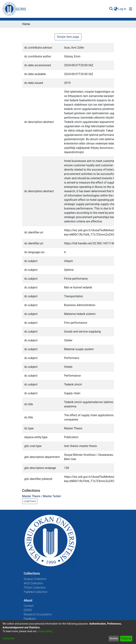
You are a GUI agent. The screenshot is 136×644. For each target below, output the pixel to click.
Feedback (30, 619)
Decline (114, 638)
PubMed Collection (36, 592)
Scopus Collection (35, 579)
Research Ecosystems (38, 614)
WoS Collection (33, 583)
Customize (8, 638)
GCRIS (28, 610)
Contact (29, 606)
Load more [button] (30, 501)
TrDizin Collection (35, 588)
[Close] (117, 8)
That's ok (126, 638)
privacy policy (44, 631)
